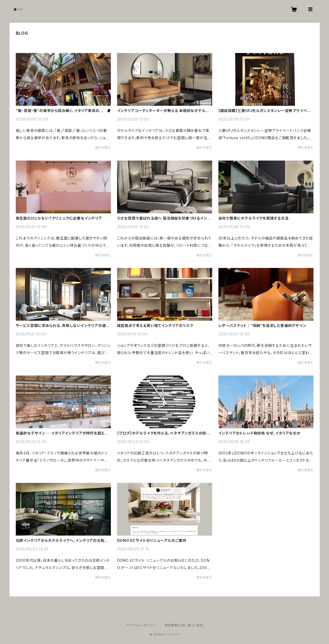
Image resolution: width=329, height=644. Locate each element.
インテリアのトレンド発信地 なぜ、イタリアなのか (259, 433)
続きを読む (103, 148)
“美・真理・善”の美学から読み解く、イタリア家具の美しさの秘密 (60, 111)
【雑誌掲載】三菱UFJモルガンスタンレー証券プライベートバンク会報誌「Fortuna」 (265, 111)
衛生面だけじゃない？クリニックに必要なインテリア (59, 218)
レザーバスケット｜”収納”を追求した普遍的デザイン (262, 326)
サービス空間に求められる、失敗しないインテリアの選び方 (63, 326)
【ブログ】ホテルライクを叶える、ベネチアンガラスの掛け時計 (164, 433)
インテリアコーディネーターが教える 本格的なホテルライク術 (163, 111)
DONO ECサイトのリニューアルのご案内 (152, 541)
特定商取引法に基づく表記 (184, 625)
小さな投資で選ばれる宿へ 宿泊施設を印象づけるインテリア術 (164, 218)
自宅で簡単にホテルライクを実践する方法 (254, 218)
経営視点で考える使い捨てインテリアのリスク (155, 326)
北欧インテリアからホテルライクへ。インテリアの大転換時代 (62, 541)
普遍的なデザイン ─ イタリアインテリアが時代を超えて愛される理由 (62, 433)
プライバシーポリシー (141, 625)
